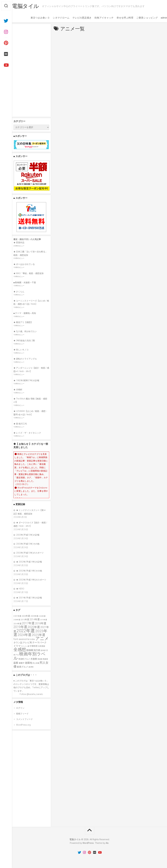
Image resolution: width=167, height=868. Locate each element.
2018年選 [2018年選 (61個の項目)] (41, 623)
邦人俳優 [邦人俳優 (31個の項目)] (36, 663)
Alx (107, 843)
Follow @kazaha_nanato (31, 694)
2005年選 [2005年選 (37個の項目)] (34, 616)
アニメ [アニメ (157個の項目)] (42, 639)
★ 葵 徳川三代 (20, 424)
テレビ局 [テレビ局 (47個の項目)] (27, 643)
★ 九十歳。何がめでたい (25, 331)
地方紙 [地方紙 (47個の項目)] (37, 650)
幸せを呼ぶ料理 (119, 18)
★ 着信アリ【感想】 (23, 322)
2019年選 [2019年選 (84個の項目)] (20, 627)
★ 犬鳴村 (18, 390)
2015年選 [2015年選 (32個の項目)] (44, 620)
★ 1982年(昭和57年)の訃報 (26, 380)
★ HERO (20, 589)
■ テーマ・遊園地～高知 (25, 313)
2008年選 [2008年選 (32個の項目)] (17, 620)
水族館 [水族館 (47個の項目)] (34, 659)
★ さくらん (19, 292)
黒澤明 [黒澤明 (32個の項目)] (31, 667)
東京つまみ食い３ (34, 18)
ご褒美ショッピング (141, 18)
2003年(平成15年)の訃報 (28, 535)
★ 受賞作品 (19, 243)
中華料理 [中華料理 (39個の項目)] (34, 646)
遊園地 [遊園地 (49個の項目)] (29, 663)
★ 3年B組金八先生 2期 (24, 340)
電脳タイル (31, 6)
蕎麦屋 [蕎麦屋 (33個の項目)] (45, 659)
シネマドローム (55, 18)
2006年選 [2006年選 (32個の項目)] (42, 616)
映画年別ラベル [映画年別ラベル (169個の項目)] (29, 656)
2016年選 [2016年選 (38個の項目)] (17, 624)
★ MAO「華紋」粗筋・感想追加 (29, 273)
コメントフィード (24, 719)
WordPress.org (23, 725)
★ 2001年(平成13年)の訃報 (29, 598)
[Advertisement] (31, 70)
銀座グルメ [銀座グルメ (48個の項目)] (22, 667)
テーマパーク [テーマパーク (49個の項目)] (39, 643)
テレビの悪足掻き (76, 18)
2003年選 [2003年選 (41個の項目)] (26, 616)
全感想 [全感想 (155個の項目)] (20, 650)
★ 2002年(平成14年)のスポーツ (31, 580)
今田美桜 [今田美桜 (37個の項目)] (41, 646)
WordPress (88, 843)
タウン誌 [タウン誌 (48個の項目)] (18, 643)
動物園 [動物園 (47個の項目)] (30, 650)
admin (158, 18)
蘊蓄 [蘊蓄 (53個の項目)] (16, 663)
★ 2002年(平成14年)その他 (29, 571)
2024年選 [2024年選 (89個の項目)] (24, 635)
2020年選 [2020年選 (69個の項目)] (34, 627)
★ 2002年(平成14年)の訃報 (29, 562)
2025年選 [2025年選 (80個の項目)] (39, 635)
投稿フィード (22, 714)
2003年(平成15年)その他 (28, 544)
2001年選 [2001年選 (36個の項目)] (17, 616)
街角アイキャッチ (98, 18)
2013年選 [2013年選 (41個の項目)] (25, 620)
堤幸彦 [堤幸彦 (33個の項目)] (43, 650)
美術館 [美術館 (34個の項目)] (40, 659)
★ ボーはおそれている (24, 264)
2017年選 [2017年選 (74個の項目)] (28, 623)
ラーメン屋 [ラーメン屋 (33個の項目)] (25, 646)
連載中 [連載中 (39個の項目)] (22, 663)
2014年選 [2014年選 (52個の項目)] (35, 619)
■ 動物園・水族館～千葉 (25, 282)
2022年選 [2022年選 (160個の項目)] (26, 631)
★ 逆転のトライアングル (25, 359)
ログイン (20, 708)
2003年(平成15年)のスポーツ (30, 553)
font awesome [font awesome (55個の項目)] (21, 639)
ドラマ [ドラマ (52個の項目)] (17, 646)
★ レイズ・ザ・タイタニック (27, 433)
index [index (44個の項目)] (32, 639)
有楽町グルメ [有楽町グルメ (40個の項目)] (24, 659)
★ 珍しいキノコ (21, 350)
